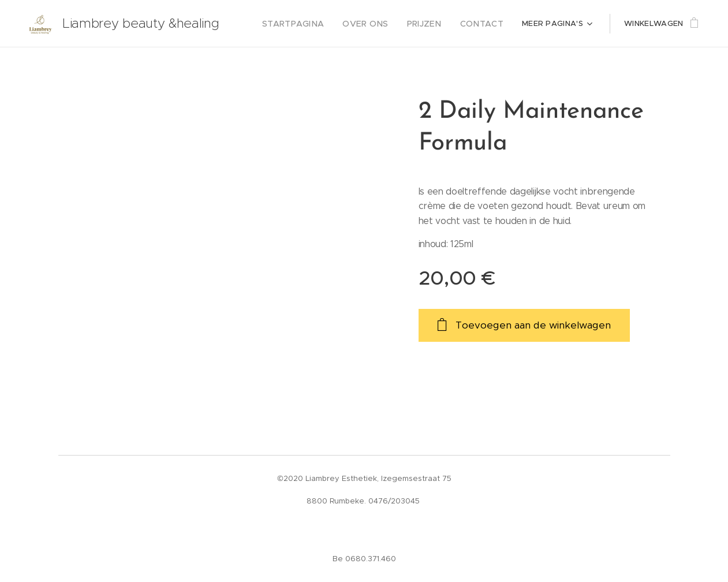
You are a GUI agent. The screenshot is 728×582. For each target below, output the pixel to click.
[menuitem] (309, 24)
